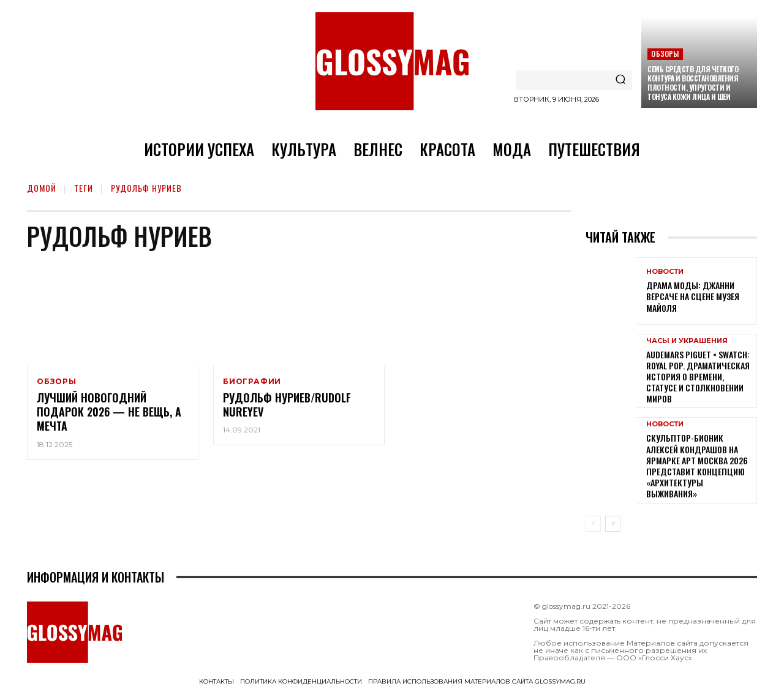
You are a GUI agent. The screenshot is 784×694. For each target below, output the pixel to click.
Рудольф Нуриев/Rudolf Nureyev (287, 405)
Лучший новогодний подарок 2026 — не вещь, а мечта (109, 413)
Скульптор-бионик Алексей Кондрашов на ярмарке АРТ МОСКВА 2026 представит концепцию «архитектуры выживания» (697, 466)
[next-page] (613, 524)
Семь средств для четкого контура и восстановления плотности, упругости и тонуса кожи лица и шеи (693, 83)
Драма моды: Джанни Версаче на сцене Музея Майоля (693, 296)
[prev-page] (593, 524)
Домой (42, 188)
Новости (665, 272)
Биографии (252, 382)
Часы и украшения (687, 341)
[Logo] (392, 61)
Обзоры (665, 54)
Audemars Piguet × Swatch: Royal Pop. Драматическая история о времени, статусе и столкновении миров (698, 377)
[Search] (620, 80)
